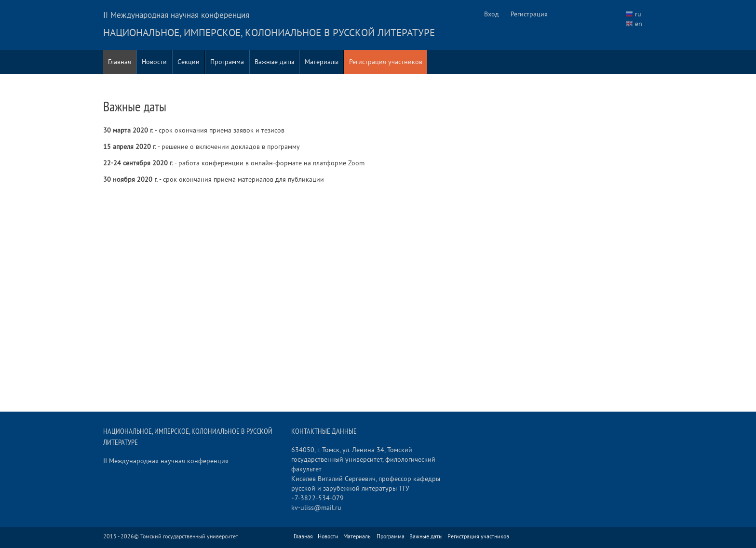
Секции (189, 62)
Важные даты (274, 62)
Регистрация (529, 14)
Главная (120, 62)
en (639, 24)
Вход (492, 14)
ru (638, 14)
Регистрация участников (386, 62)
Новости (154, 62)
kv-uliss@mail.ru (316, 508)
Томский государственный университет (189, 537)
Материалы (322, 62)
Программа (227, 62)
